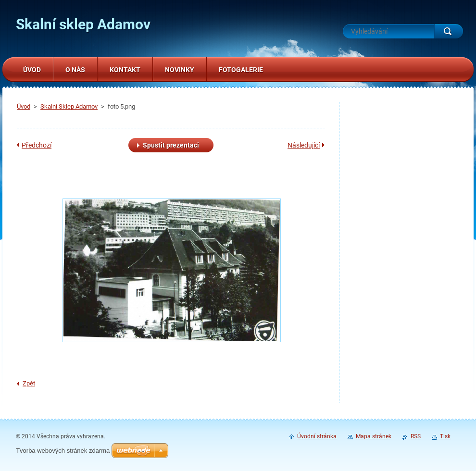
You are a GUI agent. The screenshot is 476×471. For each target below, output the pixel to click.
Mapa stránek (374, 436)
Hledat (449, 31)
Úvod (24, 106)
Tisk (445, 436)
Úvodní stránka (317, 436)
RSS (416, 436)
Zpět (29, 383)
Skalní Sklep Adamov (69, 106)
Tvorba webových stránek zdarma (63, 451)
